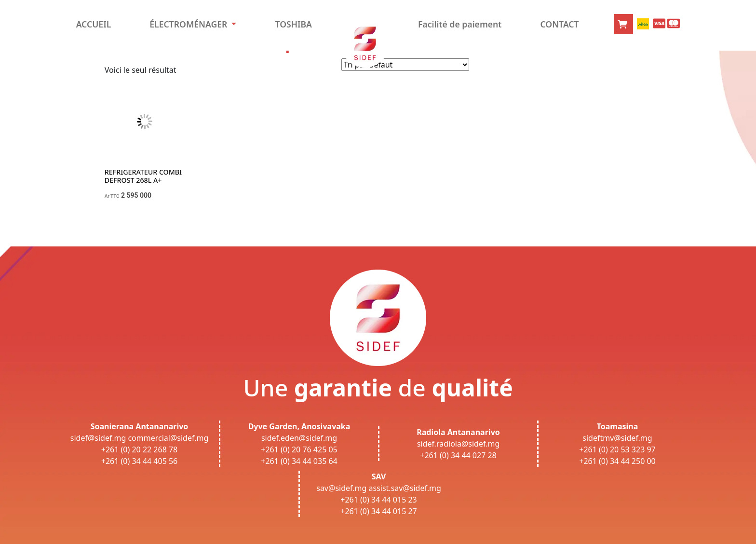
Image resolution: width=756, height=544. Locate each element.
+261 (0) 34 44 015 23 (379, 500)
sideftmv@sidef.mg (617, 438)
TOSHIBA (293, 24)
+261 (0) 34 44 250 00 (617, 461)
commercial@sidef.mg (168, 438)
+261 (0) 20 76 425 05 (299, 449)
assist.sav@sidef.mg (405, 488)
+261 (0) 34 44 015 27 (379, 511)
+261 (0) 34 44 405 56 (140, 461)
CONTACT (559, 24)
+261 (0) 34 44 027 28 (458, 455)
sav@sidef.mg (341, 488)
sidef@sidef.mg (98, 438)
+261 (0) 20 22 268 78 (140, 449)
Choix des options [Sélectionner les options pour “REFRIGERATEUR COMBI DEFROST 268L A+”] (137, 218)
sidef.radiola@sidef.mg (458, 444)
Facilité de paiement (460, 24)
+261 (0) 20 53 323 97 (617, 449)
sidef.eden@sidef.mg (299, 438)
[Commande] (405, 65)
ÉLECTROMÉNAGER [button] (189, 24)
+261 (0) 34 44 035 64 (299, 461)
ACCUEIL (94, 24)
